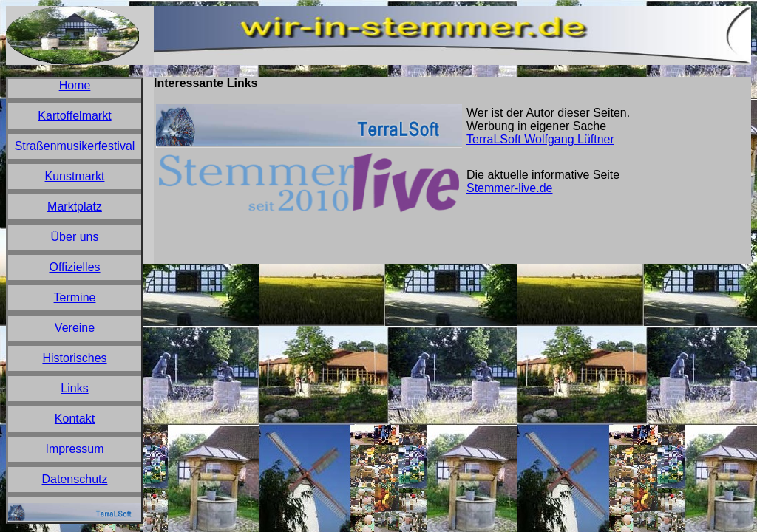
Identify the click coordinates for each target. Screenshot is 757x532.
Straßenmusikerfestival (75, 146)
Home (75, 85)
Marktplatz (75, 207)
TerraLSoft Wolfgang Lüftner (540, 139)
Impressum (74, 449)
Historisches (74, 358)
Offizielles (74, 267)
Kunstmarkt (75, 176)
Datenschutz (75, 479)
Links (74, 388)
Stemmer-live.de (509, 188)
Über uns (75, 237)
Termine (75, 297)
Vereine (75, 328)
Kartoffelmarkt (74, 116)
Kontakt (75, 419)
